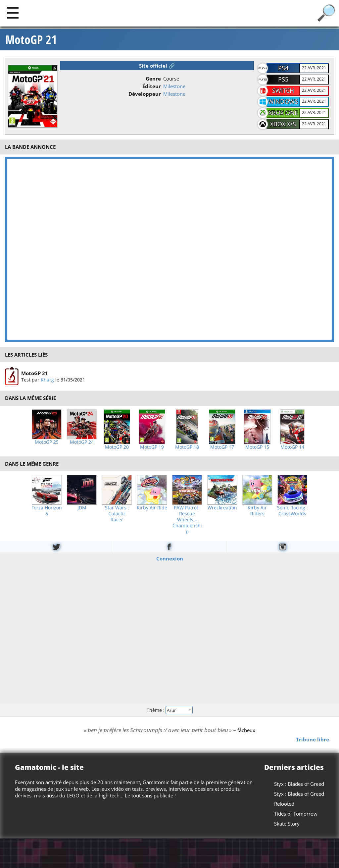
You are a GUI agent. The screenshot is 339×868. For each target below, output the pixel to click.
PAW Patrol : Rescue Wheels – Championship (187, 520)
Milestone (174, 86)
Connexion (170, 558)
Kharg (47, 380)
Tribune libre (313, 739)
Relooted (284, 804)
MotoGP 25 (47, 442)
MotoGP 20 (117, 447)
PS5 (283, 79)
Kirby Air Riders (257, 511)
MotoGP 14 (292, 447)
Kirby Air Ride (152, 508)
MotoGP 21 (31, 40)
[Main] (13, 12)
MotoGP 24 (82, 442)
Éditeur (152, 86)
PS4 (283, 68)
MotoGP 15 (257, 447)
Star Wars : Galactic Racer (117, 514)
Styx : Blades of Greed (299, 784)
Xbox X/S (283, 124)
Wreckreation (222, 508)
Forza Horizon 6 (47, 511)
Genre (153, 79)
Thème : (169, 710)
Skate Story (287, 824)
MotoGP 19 (152, 447)
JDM (82, 508)
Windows (283, 101)
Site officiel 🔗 (157, 66)
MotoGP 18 (187, 447)
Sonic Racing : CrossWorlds (292, 511)
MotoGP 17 (222, 447)
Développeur (145, 94)
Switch (283, 90)
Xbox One (283, 113)
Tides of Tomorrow (296, 814)
